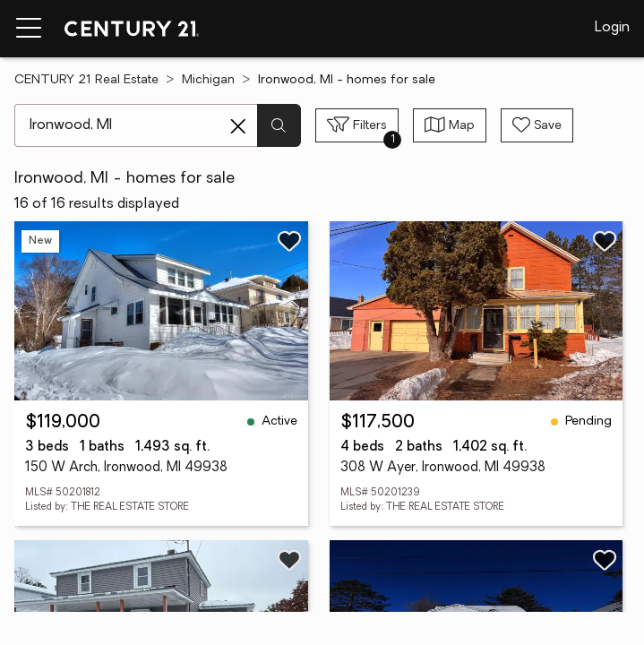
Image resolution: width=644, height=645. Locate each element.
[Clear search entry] (238, 126)
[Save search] (537, 125)
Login (612, 28)
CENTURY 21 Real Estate (86, 80)
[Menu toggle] (29, 29)
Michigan (208, 80)
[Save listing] (289, 241)
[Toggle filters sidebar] (357, 125)
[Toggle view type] (450, 125)
